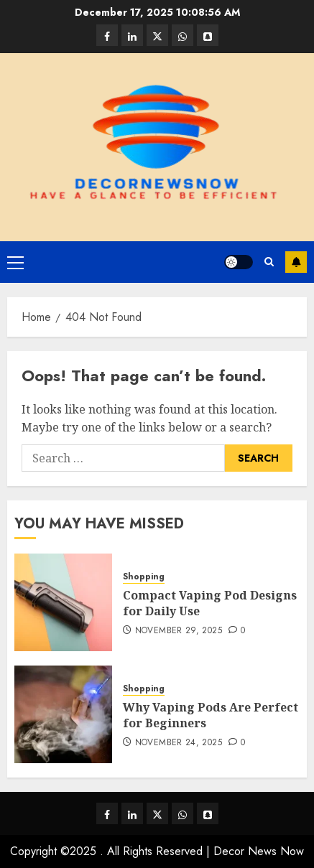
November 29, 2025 (179, 631)
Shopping (144, 577)
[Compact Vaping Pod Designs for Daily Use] (63, 602)
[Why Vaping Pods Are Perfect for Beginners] (63, 714)
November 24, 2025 (179, 743)
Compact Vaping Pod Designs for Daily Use (210, 603)
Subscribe (296, 262)
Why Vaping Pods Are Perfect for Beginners (211, 715)
